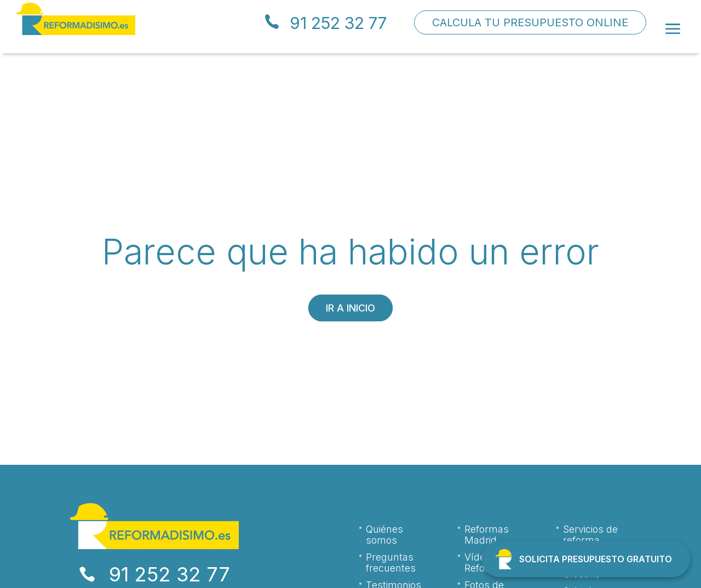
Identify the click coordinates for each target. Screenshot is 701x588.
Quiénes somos (384, 535)
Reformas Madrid (487, 535)
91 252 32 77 (338, 23)
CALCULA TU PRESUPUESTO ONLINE (530, 22)
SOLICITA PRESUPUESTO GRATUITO (596, 559)
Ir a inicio (350, 308)
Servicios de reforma (590, 535)
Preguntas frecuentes (391, 563)
